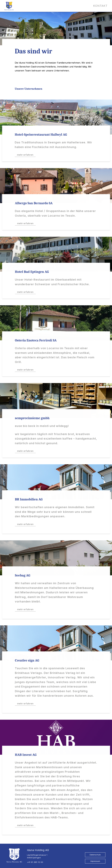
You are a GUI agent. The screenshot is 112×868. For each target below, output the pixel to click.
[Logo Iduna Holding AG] (9, 6)
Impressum (95, 861)
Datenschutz (95, 855)
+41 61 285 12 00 (35, 862)
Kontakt (100, 6)
